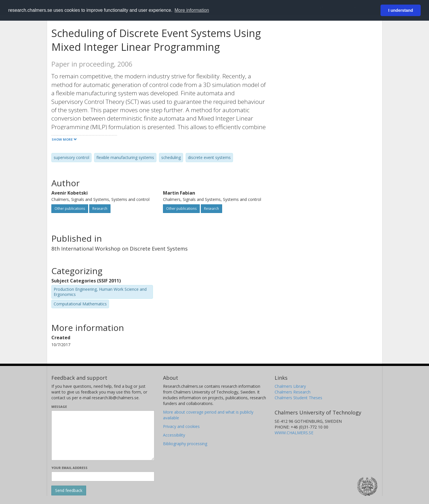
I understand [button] (401, 10)
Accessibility (174, 435)
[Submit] (69, 491)
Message (59, 407)
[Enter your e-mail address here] (103, 476)
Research (100, 209)
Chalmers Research (293, 392)
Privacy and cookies (181, 426)
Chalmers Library (290, 386)
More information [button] (192, 10)
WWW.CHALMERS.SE (294, 433)
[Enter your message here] (103, 435)
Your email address (69, 468)
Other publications (70, 209)
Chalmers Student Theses (298, 398)
